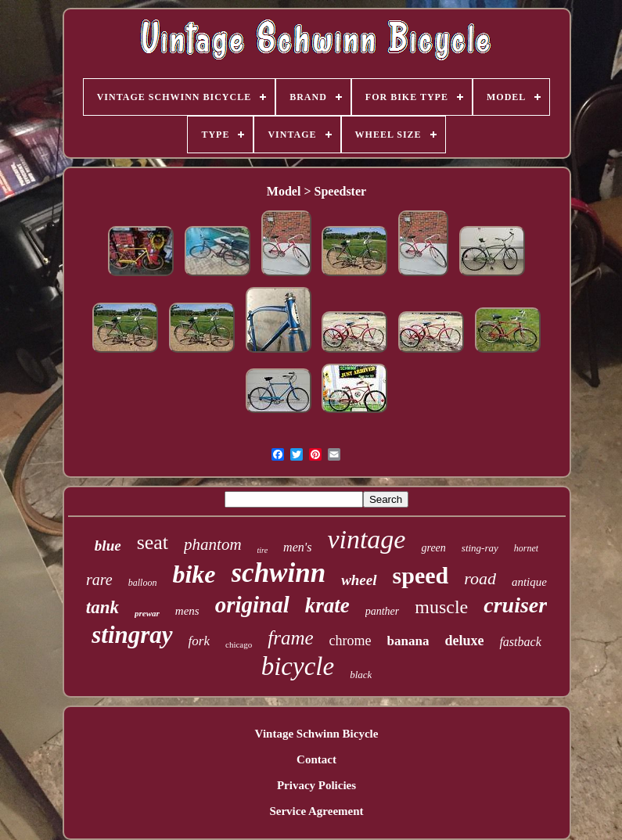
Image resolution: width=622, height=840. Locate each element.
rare (99, 580)
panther (383, 611)
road (480, 578)
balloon (143, 583)
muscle (441, 607)
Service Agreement (316, 811)
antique (529, 582)
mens (187, 611)
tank (102, 607)
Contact (316, 759)
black (361, 675)
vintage (366, 539)
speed (421, 575)
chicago (239, 644)
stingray (132, 635)
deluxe (464, 641)
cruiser (515, 605)
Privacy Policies (316, 785)
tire (263, 550)
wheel (359, 580)
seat (153, 542)
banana (408, 641)
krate (327, 605)
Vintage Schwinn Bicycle (317, 734)
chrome (351, 641)
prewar (147, 613)
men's (297, 547)
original (252, 605)
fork (199, 641)
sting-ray (480, 548)
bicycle (298, 666)
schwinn (279, 573)
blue (108, 546)
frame (290, 638)
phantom (213, 544)
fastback (520, 642)
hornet (526, 548)
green (433, 548)
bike (194, 574)
